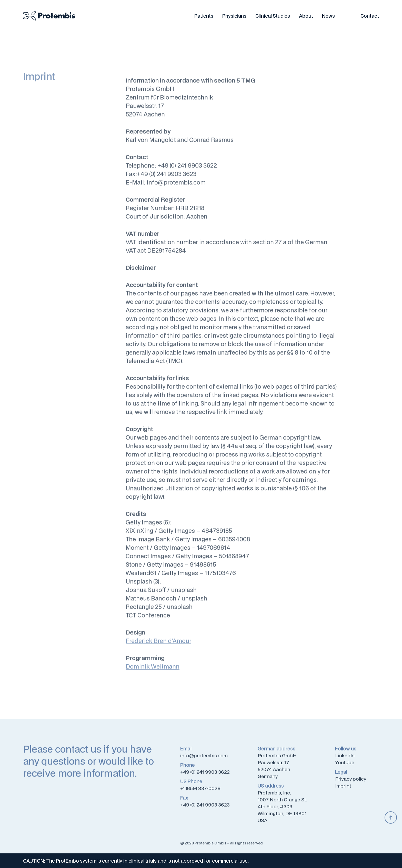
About (306, 16)
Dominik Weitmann (153, 669)
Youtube (345, 765)
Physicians (234, 16)
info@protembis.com (204, 758)
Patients (204, 16)
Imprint (343, 788)
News (328, 16)
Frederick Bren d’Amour (158, 644)
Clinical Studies (273, 16)
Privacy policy (351, 781)
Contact (370, 16)
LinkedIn (345, 758)
